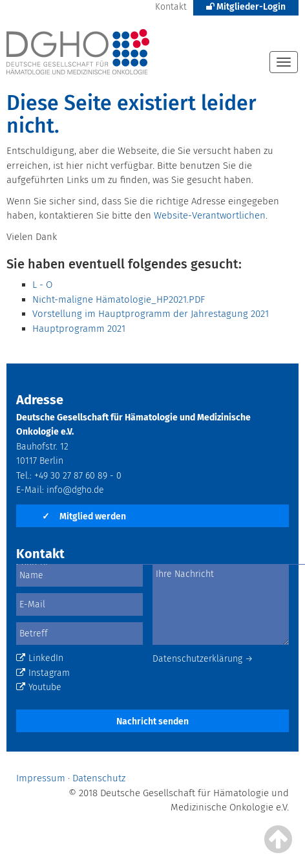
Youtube (39, 687)
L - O (42, 285)
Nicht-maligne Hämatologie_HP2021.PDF (119, 299)
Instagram (43, 673)
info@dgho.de (75, 490)
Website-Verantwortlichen (210, 215)
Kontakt (171, 7)
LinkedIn (40, 658)
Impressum (41, 778)
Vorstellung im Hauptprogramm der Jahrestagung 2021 (151, 314)
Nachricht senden (152, 722)
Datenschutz (99, 778)
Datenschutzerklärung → (203, 659)
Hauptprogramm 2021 (79, 329)
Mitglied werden (84, 516)
